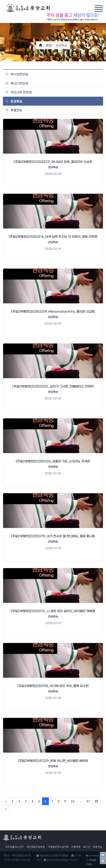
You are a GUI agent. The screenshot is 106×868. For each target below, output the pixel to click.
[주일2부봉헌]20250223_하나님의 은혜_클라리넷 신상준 (53, 162)
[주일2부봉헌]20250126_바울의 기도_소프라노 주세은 (53, 461)
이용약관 (76, 847)
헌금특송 (16, 101)
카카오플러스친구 (14, 847)
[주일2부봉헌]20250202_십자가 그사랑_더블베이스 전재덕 (53, 386)
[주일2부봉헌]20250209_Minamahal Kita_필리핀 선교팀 (53, 312)
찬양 (49, 45)
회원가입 (98, 847)
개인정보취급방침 (36, 847)
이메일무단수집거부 (58, 847)
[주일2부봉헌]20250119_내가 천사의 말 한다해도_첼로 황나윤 (53, 536)
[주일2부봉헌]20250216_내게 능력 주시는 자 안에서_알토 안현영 (53, 237)
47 (88, 801)
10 (73, 801)
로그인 (87, 847)
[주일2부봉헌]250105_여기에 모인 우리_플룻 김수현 (53, 686)
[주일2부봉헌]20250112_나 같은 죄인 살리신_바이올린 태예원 (53, 611)
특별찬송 (16, 110)
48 (96, 801)
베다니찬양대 (19, 83)
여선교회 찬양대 (21, 92)
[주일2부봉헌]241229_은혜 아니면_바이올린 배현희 (53, 761)
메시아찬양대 (19, 74)
